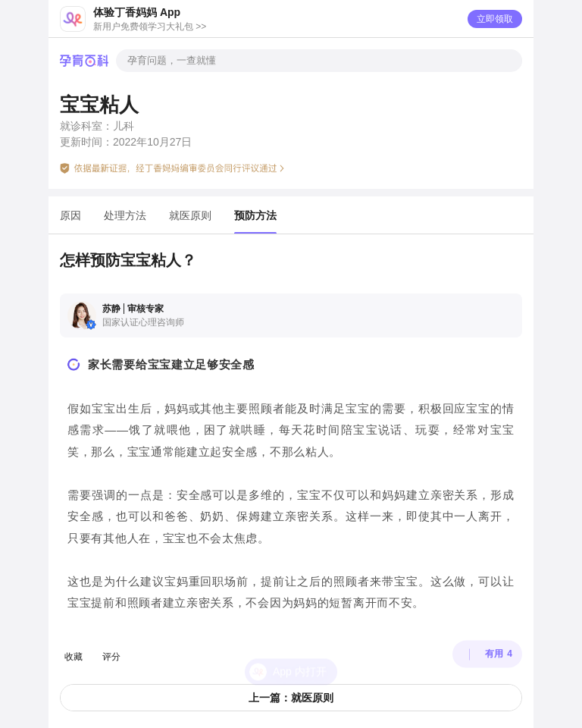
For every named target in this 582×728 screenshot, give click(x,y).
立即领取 (495, 19)
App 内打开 (300, 648)
